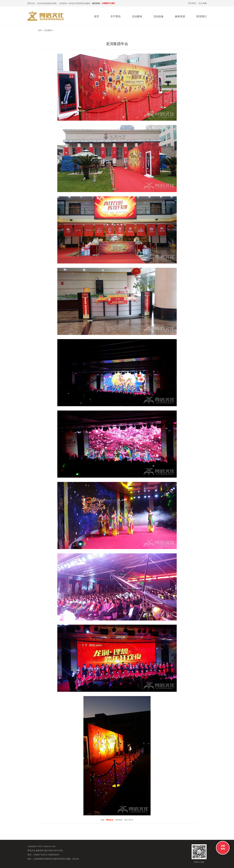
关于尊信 (116, 16)
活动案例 (137, 16)
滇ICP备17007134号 (54, 850)
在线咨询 (223, 847)
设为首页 (192, 3)
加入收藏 (203, 3)
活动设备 (158, 16)
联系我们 (201, 16)
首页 (97, 16)
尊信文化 (110, 820)
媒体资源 (180, 16)
